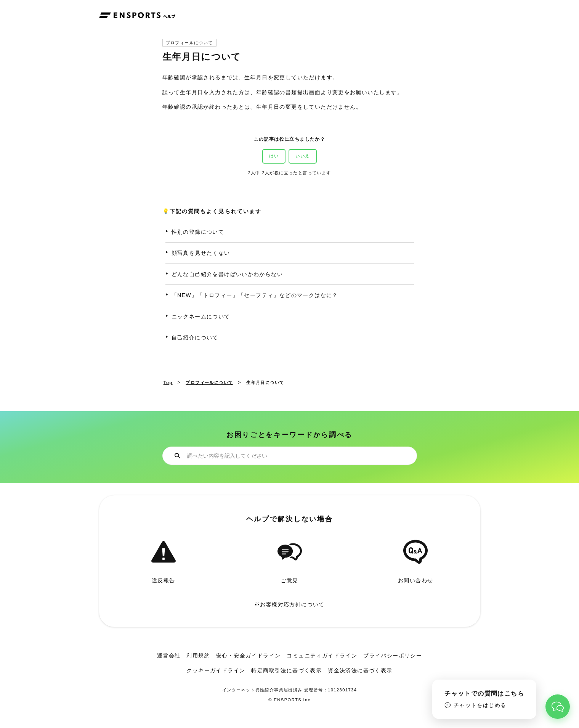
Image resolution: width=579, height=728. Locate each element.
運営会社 (169, 656)
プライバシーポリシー (393, 656)
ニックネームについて (201, 317)
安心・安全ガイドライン (248, 656)
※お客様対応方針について (289, 604)
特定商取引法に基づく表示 (286, 670)
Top (168, 382)
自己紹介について (195, 337)
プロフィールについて (189, 43)
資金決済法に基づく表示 (360, 670)
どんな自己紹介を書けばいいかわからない (227, 274)
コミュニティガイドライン (322, 656)
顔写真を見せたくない (201, 253)
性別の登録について (198, 232)
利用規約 (198, 656)
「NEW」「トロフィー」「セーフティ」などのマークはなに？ (255, 295)
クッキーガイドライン (216, 670)
